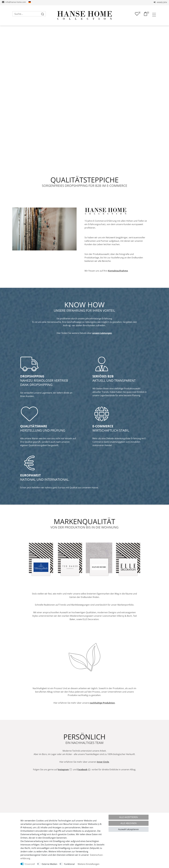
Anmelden (160, 2)
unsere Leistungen (102, 333)
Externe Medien (50, 864)
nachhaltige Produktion (102, 703)
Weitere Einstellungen (89, 864)
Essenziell (30, 864)
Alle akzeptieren (128, 817)
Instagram (63, 770)
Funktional (69, 864)
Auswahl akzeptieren (128, 829)
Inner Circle (103, 762)
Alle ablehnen (129, 823)
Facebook (82, 770)
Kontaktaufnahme (118, 271)
